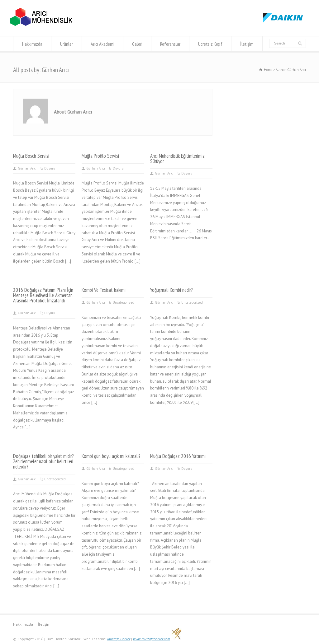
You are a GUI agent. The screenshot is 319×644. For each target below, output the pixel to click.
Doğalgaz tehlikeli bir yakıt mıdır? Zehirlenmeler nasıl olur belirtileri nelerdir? (43, 461)
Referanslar (170, 44)
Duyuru (50, 168)
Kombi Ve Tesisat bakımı (104, 290)
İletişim (247, 44)
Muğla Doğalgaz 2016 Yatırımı (178, 456)
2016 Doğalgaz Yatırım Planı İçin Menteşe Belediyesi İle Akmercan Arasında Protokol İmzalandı (43, 295)
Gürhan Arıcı (27, 168)
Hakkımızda (32, 44)
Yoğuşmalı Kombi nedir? (171, 290)
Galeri (137, 44)
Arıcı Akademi (102, 44)
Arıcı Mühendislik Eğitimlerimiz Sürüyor (177, 159)
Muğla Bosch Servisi (31, 156)
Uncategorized (124, 302)
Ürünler (67, 44)
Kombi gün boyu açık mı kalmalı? (111, 456)
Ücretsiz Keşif (210, 44)
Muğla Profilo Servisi (100, 156)
